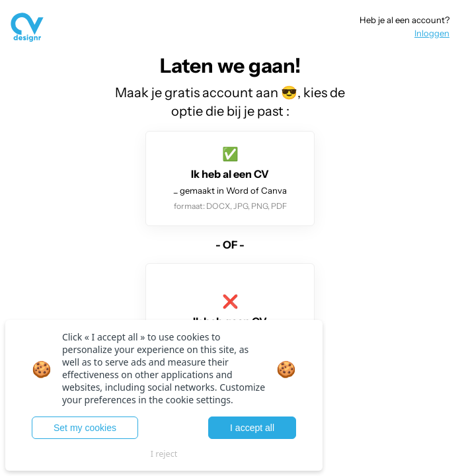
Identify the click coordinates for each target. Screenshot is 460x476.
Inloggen (432, 33)
